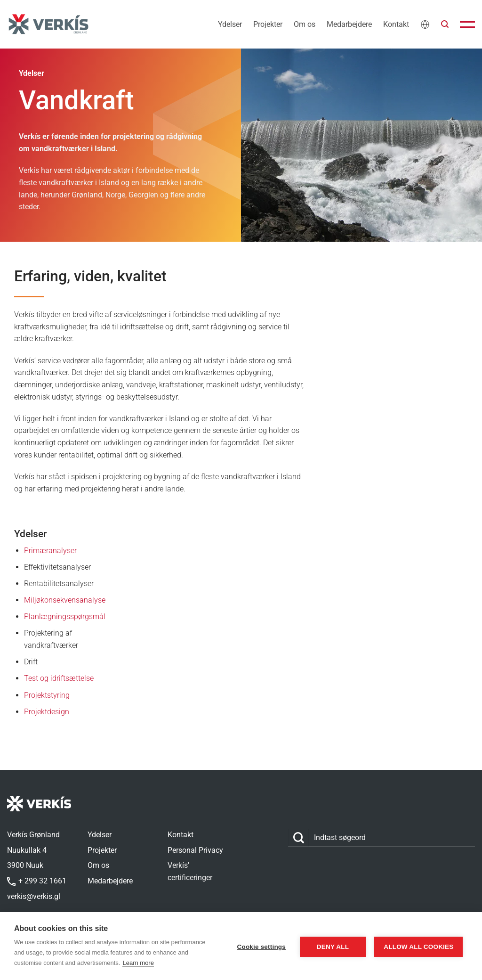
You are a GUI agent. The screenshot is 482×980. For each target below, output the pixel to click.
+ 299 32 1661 (37, 881)
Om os (305, 24)
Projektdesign (47, 712)
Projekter (268, 24)
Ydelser (230, 24)
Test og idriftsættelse (59, 678)
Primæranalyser (50, 551)
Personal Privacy (195, 850)
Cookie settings (257, 946)
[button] (445, 24)
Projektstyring (47, 695)
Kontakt (396, 24)
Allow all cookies (417, 946)
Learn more (175, 963)
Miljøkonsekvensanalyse (65, 600)
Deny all (329, 946)
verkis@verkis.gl (34, 896)
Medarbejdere (349, 24)
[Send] (298, 838)
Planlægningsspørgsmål (65, 617)
